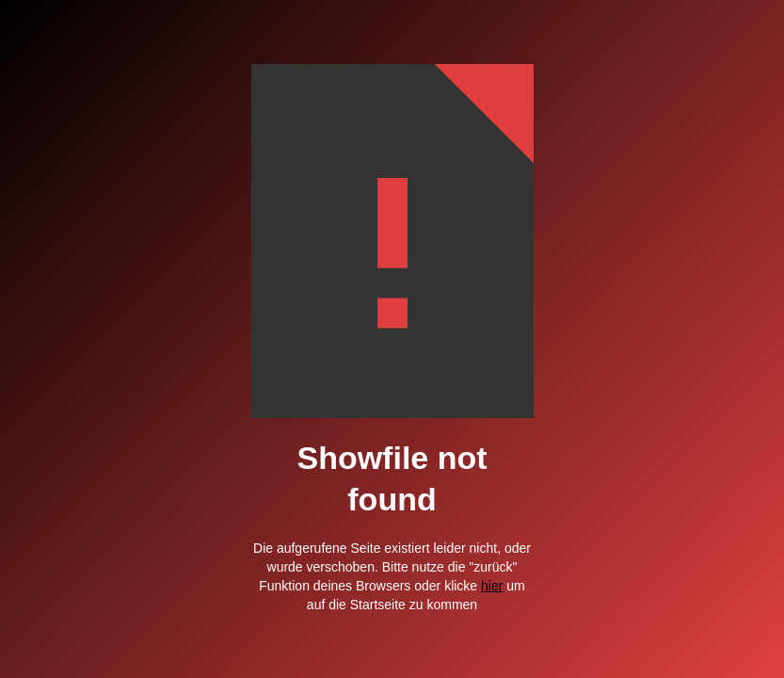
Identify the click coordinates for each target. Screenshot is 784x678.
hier (492, 586)
